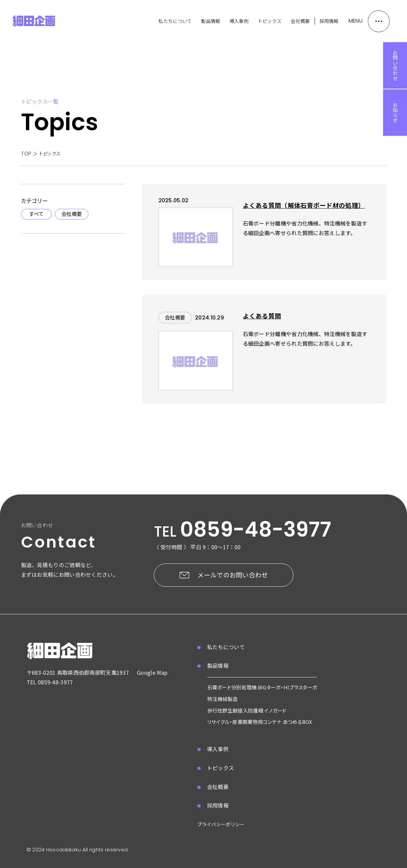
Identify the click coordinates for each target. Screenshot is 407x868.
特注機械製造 (223, 699)
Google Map (152, 672)
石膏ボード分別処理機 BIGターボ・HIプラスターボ (262, 687)
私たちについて (175, 21)
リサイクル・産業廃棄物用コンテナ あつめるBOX (260, 722)
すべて (36, 214)
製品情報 (210, 21)
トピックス (270, 21)
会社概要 (300, 21)
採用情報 (329, 21)
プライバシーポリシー (221, 824)
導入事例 (239, 21)
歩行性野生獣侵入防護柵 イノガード (247, 710)
